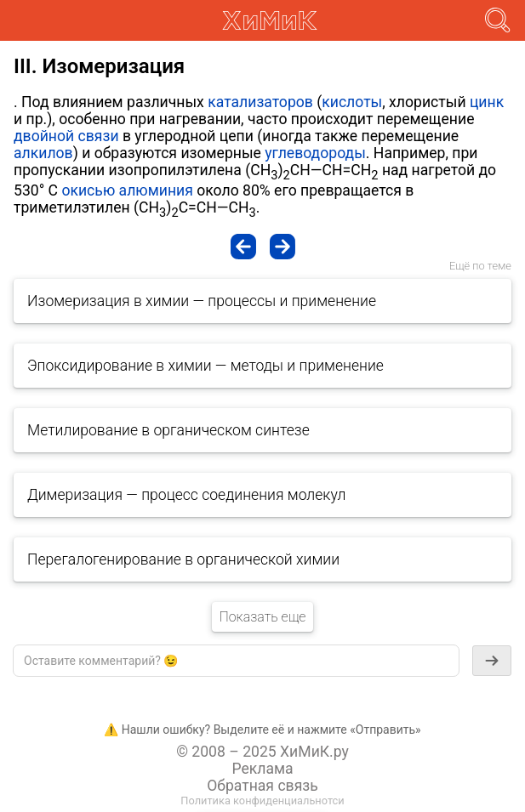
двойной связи (66, 136)
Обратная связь (262, 786)
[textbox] (236, 661)
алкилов (43, 153)
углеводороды (315, 153)
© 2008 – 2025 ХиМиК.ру (262, 752)
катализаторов (260, 102)
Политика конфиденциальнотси (262, 801)
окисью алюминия (127, 190)
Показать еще (262, 617)
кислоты (352, 102)
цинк (487, 102)
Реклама (262, 769)
